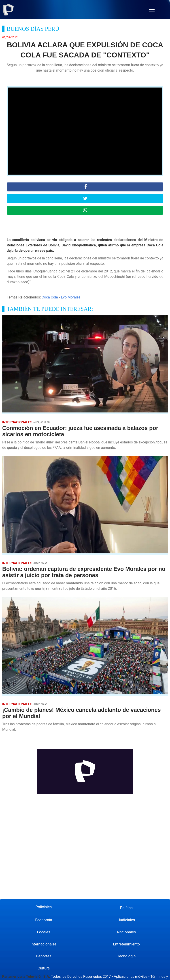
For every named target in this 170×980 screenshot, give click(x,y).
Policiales (44, 907)
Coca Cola (50, 297)
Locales (44, 932)
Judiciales (126, 920)
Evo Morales (71, 297)
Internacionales (44, 944)
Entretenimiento (126, 944)
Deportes (44, 956)
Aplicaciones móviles (131, 977)
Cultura (44, 968)
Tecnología (126, 956)
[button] (152, 11)
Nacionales (126, 932)
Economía (44, 920)
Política (126, 908)
